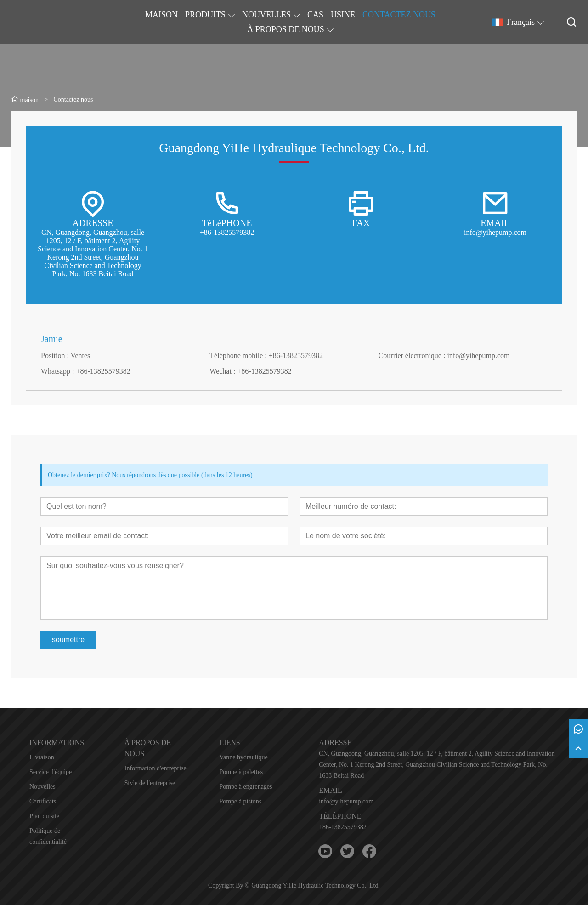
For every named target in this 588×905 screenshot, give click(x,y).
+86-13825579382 (343, 827)
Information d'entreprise (155, 768)
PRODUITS (205, 15)
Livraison (42, 757)
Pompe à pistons (240, 801)
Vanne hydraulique (243, 757)
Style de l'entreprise (150, 783)
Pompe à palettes (241, 772)
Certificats (43, 801)
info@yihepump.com (346, 801)
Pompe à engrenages (246, 787)
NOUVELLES (266, 15)
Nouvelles (42, 787)
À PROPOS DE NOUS (286, 29)
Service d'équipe (51, 772)
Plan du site (44, 816)
